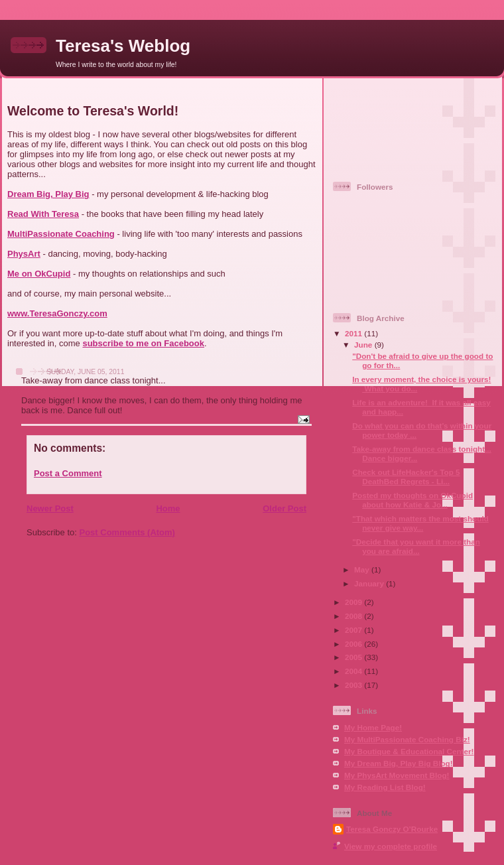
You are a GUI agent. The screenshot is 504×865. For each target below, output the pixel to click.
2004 (354, 671)
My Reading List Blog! (385, 787)
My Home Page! (373, 727)
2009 (354, 602)
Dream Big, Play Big (48, 194)
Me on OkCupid (39, 274)
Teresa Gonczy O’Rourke (392, 829)
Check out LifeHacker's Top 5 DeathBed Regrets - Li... (406, 477)
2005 (354, 657)
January (370, 583)
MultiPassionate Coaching (61, 234)
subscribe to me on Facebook (143, 343)
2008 (354, 616)
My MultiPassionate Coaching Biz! (407, 739)
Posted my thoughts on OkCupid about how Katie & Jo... (412, 500)
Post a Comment (68, 473)
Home (168, 508)
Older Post (284, 508)
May (363, 569)
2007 (354, 630)
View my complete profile (391, 846)
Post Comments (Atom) (127, 532)
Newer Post (50, 508)
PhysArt (24, 254)
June (364, 345)
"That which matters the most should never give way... (420, 523)
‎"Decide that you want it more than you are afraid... (416, 546)
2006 (354, 644)
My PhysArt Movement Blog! (397, 775)
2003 (354, 685)
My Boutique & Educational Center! (409, 751)
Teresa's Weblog (123, 46)
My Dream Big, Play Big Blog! (399, 763)
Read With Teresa (43, 214)
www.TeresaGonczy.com (57, 313)
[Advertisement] (392, 124)
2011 (354, 333)
